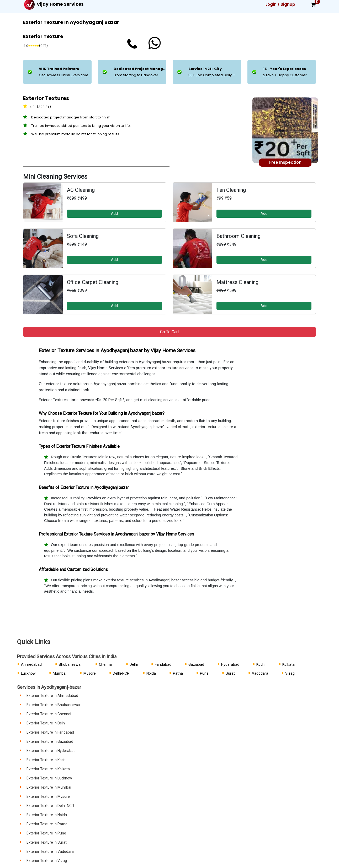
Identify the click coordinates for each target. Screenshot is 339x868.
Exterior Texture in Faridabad (50, 732)
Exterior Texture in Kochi (46, 760)
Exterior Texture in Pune (46, 833)
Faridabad (163, 664)
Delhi (134, 664)
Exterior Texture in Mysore (48, 796)
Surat (230, 673)
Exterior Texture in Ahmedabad (52, 696)
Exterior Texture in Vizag (47, 861)
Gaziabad (196, 664)
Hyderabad (230, 664)
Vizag (290, 673)
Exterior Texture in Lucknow (49, 778)
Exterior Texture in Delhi (46, 723)
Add (114, 214)
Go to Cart (169, 332)
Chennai (106, 664)
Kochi (261, 664)
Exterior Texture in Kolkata (48, 769)
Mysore (90, 673)
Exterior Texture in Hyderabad (51, 751)
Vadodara (260, 673)
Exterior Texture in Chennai (49, 714)
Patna (178, 673)
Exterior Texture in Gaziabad (50, 741)
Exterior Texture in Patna (47, 824)
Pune (204, 673)
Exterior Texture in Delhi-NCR (50, 806)
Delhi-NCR (121, 673)
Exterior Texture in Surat (47, 842)
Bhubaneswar (70, 664)
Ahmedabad (31, 664)
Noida (151, 673)
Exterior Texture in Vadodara (50, 851)
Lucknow (28, 673)
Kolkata (288, 664)
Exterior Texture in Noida (47, 815)
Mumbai (60, 673)
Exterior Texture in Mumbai (49, 787)
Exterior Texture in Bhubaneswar (54, 705)
